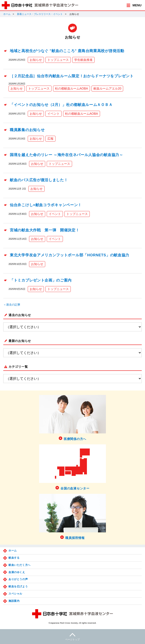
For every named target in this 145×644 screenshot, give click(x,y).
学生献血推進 (83, 60)
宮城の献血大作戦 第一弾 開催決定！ (45, 230)
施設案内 (14, 601)
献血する (14, 558)
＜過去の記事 (12, 305)
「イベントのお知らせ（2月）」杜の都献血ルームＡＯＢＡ (61, 105)
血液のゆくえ (17, 572)
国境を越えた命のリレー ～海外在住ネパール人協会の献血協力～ (66, 155)
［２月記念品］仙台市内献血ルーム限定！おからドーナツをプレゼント (72, 76)
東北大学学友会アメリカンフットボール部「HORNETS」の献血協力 (70, 255)
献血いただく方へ (20, 565)
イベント (54, 114)
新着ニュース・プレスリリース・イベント (40, 14)
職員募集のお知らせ (27, 130)
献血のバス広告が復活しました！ (39, 180)
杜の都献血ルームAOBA (72, 88)
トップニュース (58, 60)
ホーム (7, 14)
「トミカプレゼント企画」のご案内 (41, 280)
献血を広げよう (18, 586)
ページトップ (72, 636)
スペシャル (15, 594)
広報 (50, 139)
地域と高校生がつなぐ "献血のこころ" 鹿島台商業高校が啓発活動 (67, 51)
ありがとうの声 (18, 579)
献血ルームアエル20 (107, 88)
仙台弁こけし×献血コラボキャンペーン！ (46, 205)
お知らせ (36, 60)
